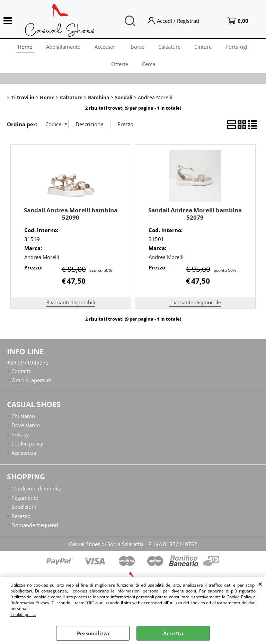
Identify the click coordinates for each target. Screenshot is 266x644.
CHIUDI (260, 584)
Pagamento (25, 498)
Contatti (21, 371)
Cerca (149, 64)
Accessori (106, 47)
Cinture (203, 47)
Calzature (169, 47)
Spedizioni (24, 507)
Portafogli (237, 47)
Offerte (120, 64)
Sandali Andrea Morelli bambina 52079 (195, 214)
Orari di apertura (32, 380)
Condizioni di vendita (37, 488)
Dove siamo (26, 425)
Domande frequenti (35, 525)
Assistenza (24, 453)
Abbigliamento (63, 47)
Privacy (20, 434)
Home (25, 47)
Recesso (21, 516)
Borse (138, 47)
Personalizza (93, 633)
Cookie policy (23, 614)
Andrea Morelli (42, 257)
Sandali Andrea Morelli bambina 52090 (71, 214)
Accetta (173, 633)
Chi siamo (23, 416)
